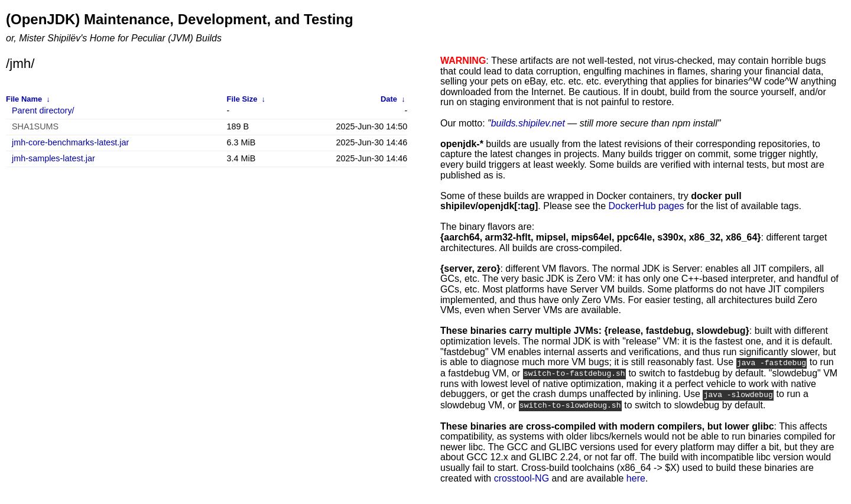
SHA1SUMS (35, 127)
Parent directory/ (43, 111)
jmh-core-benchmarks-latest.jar (70, 143)
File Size (242, 99)
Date (389, 99)
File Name (24, 99)
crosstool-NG (522, 477)
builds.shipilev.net (528, 123)
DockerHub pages (647, 206)
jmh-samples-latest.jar (53, 159)
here (636, 477)
